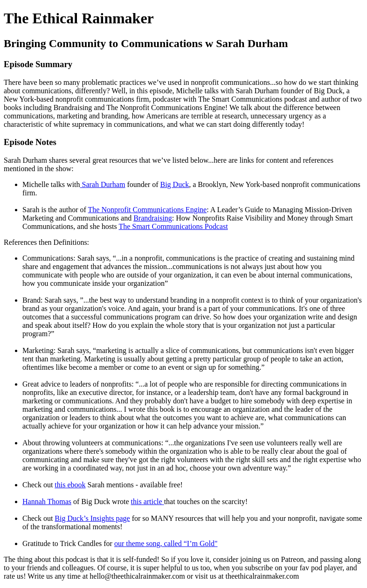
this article (148, 502)
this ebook (70, 485)
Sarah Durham (103, 184)
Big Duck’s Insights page (92, 518)
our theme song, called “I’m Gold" (166, 543)
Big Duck (174, 184)
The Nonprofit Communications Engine (148, 210)
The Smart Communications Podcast (173, 226)
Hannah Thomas (47, 502)
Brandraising (153, 218)
